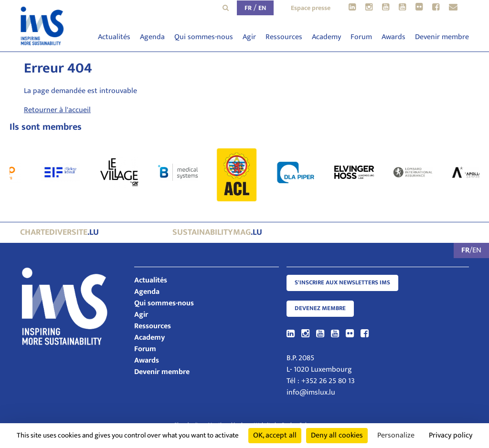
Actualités (114, 37)
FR (248, 8)
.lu (59, 232)
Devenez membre (320, 308)
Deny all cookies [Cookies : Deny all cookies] (337, 435)
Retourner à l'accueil (57, 110)
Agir (249, 37)
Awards (393, 37)
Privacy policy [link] (451, 435)
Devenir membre (442, 37)
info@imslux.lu (311, 392)
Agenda (152, 37)
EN (262, 8)
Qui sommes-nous (204, 37)
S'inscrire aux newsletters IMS (342, 283)
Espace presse (311, 8)
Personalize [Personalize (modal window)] (396, 435)
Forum (361, 37)
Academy (326, 37)
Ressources (284, 37)
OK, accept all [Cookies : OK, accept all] (275, 435)
